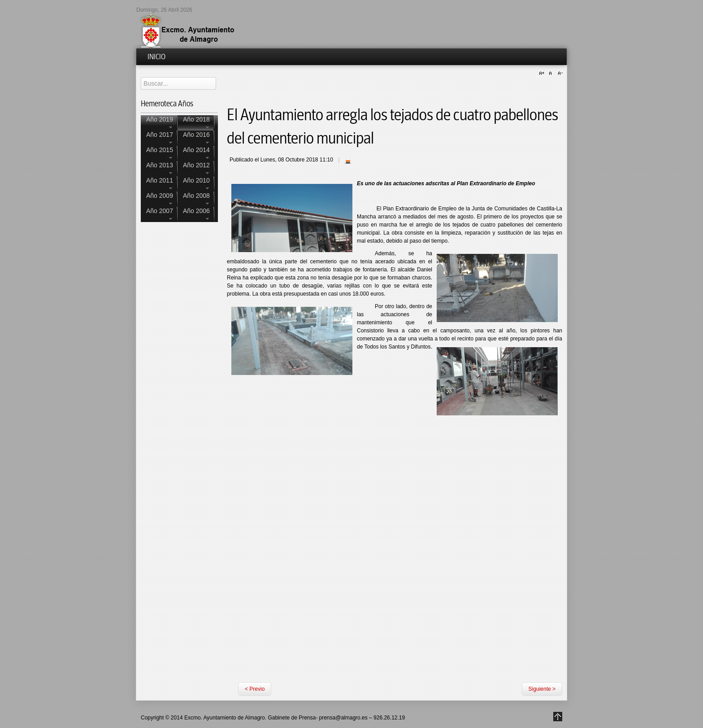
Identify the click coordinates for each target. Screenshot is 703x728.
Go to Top (558, 717)
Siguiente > (542, 689)
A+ (543, 74)
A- (559, 74)
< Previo (255, 689)
